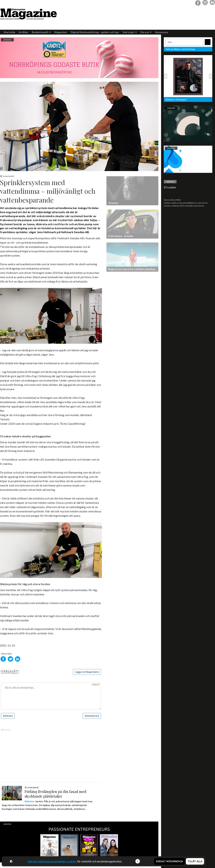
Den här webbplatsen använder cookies (52, 861)
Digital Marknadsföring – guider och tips (95, 32)
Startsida (9, 32)
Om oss (146, 32)
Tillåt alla (195, 861)
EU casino (170, 187)
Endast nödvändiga (169, 861)
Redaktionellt (41, 32)
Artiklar (23, 32)
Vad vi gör (130, 32)
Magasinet (61, 32)
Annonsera (161, 32)
